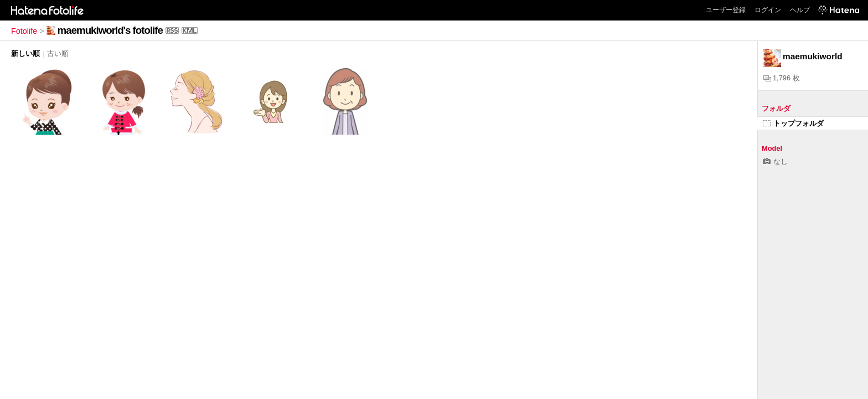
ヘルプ (800, 10)
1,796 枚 (782, 78)
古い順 (58, 53)
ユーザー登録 (726, 10)
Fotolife (24, 31)
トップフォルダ (793, 123)
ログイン (768, 10)
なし (775, 162)
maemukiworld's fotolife (110, 30)
